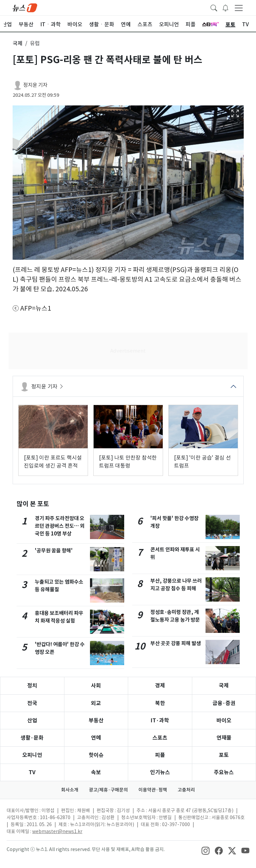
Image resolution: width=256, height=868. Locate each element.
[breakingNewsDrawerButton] (225, 7)
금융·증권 (224, 703)
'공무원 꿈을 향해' (54, 551)
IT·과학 (160, 721)
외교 (96, 703)
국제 (224, 686)
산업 (32, 721)
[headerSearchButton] (214, 7)
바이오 (224, 721)
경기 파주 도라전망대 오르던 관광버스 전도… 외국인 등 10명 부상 (60, 526)
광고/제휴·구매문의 (108, 790)
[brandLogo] (25, 7)
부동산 (96, 721)
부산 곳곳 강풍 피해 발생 (176, 643)
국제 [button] (18, 43)
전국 (32, 703)
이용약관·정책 (153, 790)
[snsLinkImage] (206, 850)
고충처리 (186, 790)
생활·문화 (32, 738)
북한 (160, 703)
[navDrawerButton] (239, 8)
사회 (96, 686)
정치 (32, 686)
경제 (160, 686)
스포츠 (160, 738)
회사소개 (70, 790)
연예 (96, 738)
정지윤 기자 (35, 85)
